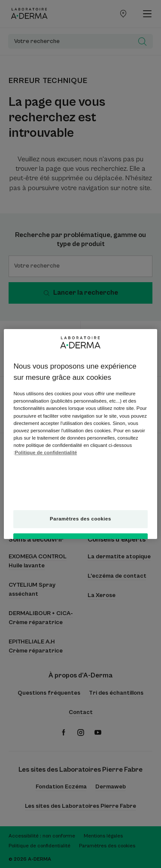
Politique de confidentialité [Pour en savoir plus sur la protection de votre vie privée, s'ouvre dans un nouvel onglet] (46, 452)
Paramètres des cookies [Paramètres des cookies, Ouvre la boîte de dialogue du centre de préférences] (80, 519)
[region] (80, 434)
